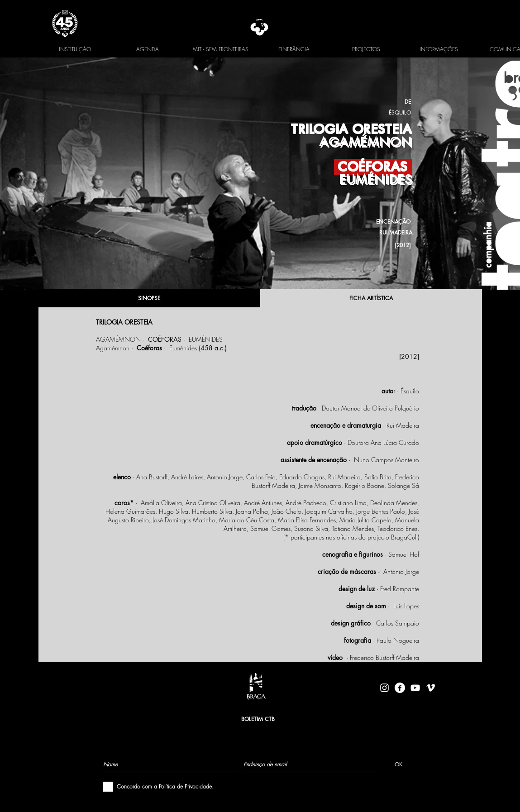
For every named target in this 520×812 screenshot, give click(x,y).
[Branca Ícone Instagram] (384, 688)
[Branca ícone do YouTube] (415, 688)
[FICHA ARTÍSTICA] (371, 298)
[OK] (398, 764)
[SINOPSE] (149, 298)
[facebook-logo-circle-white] (400, 688)
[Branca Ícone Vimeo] (431, 688)
